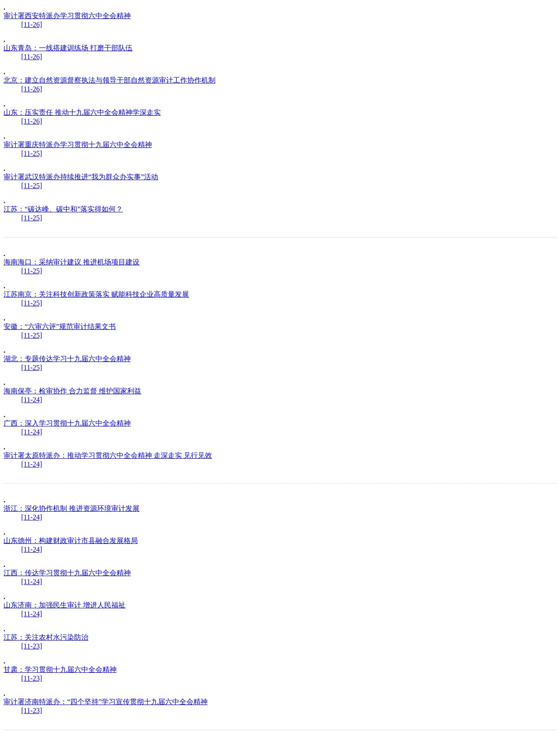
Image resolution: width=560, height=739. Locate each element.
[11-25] (32, 153)
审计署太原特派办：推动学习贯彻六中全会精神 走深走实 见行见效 (108, 455)
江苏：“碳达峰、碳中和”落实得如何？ (63, 209)
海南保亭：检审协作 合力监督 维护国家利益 (72, 391)
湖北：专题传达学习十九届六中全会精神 (67, 359)
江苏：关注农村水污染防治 (46, 637)
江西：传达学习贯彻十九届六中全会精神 (67, 573)
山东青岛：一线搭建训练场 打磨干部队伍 (68, 48)
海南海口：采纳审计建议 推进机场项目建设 (72, 262)
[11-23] (32, 646)
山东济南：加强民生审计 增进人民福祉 (64, 605)
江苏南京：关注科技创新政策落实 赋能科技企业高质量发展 (96, 294)
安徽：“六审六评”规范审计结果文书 (60, 326)
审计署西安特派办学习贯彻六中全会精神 (67, 16)
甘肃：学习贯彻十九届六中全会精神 (60, 669)
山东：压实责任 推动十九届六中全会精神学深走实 (82, 112)
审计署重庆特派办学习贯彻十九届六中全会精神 (78, 145)
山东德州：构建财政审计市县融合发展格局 (71, 541)
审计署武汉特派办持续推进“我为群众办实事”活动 (81, 177)
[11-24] (32, 400)
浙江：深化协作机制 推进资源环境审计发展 (72, 508)
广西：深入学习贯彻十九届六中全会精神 (67, 423)
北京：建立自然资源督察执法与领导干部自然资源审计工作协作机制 (110, 80)
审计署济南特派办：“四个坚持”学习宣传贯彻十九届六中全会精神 (106, 702)
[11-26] (32, 25)
